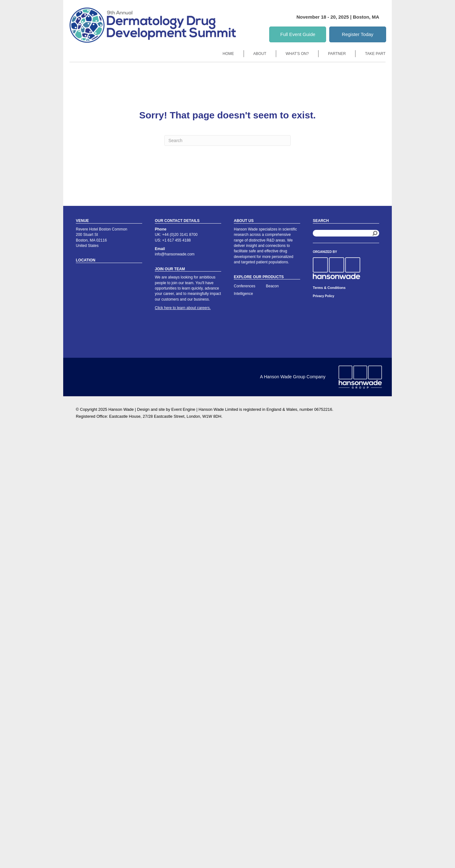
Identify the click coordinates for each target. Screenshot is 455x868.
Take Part (375, 54)
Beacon (273, 286)
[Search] (227, 141)
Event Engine (183, 409)
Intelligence (243, 294)
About (260, 54)
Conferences (245, 286)
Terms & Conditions (329, 288)
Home (228, 54)
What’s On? (297, 54)
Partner (337, 54)
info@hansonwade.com (175, 254)
